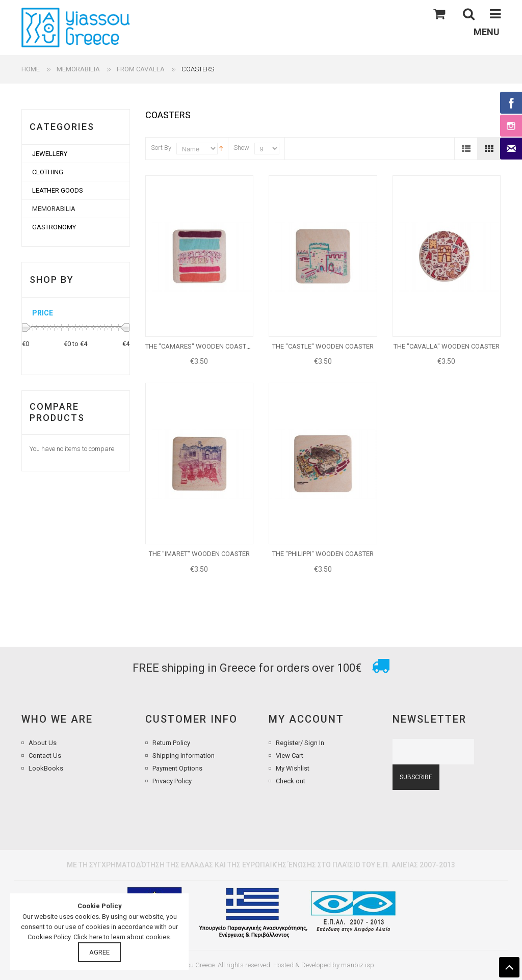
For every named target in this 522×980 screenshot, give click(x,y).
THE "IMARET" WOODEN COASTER (199, 554)
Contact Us (45, 756)
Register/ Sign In (300, 743)
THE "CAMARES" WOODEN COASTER (200, 346)
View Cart (290, 756)
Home (31, 69)
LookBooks (46, 768)
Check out (291, 781)
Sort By (161, 148)
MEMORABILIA (78, 69)
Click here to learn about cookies (122, 937)
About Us (43, 743)
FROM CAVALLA (141, 69)
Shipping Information (184, 756)
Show (241, 148)
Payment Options (177, 768)
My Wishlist (293, 768)
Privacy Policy (172, 781)
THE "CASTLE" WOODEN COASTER (323, 346)
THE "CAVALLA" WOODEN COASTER (447, 346)
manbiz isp (358, 965)
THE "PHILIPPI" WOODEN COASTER (323, 554)
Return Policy (171, 743)
